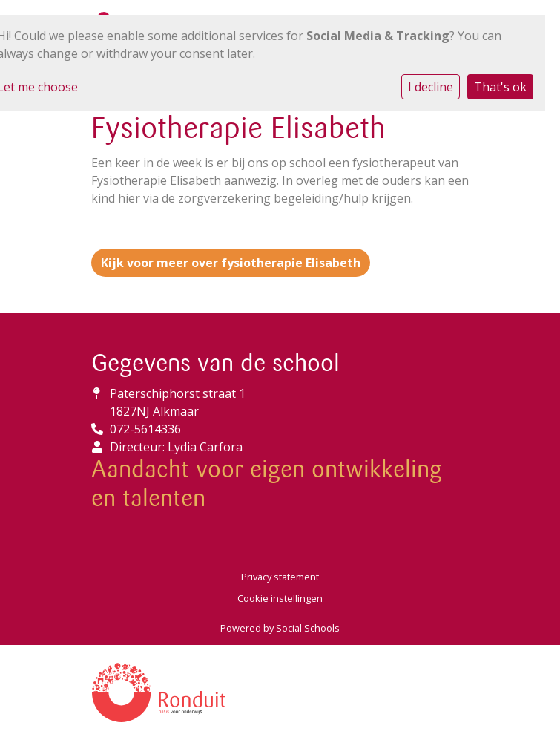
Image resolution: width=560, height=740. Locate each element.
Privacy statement (280, 577)
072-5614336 (145, 429)
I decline (431, 87)
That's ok (500, 87)
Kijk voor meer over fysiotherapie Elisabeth (231, 263)
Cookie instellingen (280, 598)
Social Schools (308, 628)
